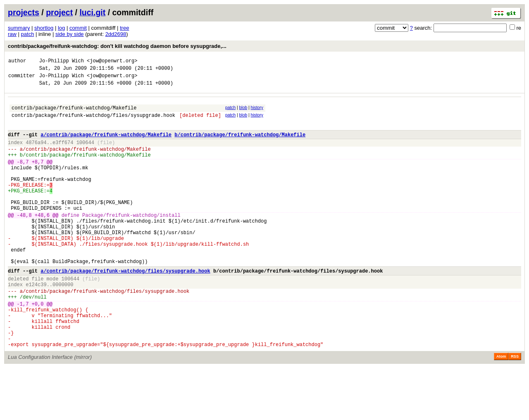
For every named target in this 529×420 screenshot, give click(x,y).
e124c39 (36, 324)
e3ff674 (63, 153)
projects (24, 12)
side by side (70, 34)
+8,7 (38, 177)
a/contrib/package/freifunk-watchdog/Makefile (106, 144)
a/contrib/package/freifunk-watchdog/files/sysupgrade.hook (125, 308)
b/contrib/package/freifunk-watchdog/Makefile (240, 144)
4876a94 (36, 153)
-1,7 (23, 347)
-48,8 (24, 241)
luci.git (92, 12)
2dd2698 (116, 34)
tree (124, 28)
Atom (501, 408)
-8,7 (23, 177)
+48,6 (42, 241)
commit (78, 28)
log (61, 28)
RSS (515, 408)
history (257, 113)
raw (12, 34)
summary (19, 28)
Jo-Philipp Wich (62, 62)
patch (28, 34)
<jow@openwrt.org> (112, 62)
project (59, 12)
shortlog (44, 28)
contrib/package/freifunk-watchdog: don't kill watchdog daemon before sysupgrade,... (117, 46)
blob (243, 113)
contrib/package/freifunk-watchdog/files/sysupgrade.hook (93, 122)
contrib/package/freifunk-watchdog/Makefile (74, 114)
